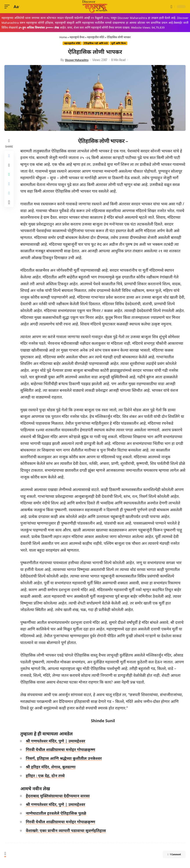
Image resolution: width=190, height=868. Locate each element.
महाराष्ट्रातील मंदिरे (96, 37)
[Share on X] (10, 167)
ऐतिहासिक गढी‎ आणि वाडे (96, 43)
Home (63, 37)
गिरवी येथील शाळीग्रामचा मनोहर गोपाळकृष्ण (62, 749)
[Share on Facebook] (10, 156)
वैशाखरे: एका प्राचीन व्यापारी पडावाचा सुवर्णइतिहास (67, 830)
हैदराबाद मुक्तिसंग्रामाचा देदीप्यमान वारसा (59, 796)
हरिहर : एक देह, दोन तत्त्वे (46, 776)
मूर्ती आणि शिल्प (119, 43)
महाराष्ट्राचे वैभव (77, 37)
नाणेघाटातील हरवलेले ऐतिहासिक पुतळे (57, 813)
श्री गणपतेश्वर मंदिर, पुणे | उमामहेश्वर (57, 741)
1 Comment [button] (170, 855)
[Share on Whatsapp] (10, 177)
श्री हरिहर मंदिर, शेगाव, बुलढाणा (52, 767)
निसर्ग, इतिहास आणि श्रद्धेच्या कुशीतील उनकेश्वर (65, 758)
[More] (10, 209)
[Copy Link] (10, 199)
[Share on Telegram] (10, 188)
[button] (8, 7)
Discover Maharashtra (77, 60)
